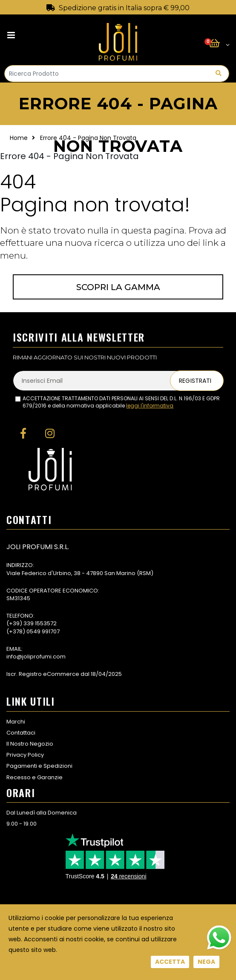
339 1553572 (40, 623)
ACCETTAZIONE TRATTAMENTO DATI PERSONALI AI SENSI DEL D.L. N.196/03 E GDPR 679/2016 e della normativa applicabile (121, 402)
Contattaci (21, 733)
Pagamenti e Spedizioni (39, 766)
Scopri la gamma (118, 287)
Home (19, 138)
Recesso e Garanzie (35, 777)
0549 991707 (43, 631)
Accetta (170, 962)
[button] (219, 44)
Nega (206, 962)
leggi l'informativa (150, 406)
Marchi (16, 722)
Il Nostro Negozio (30, 744)
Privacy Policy (25, 755)
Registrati (195, 381)
